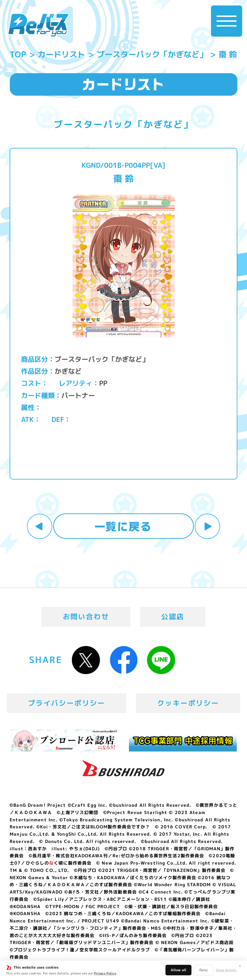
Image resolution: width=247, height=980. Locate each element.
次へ (207, 526)
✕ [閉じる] (240, 966)
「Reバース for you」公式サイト (39, 25)
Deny (204, 970)
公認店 (173, 617)
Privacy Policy (105, 973)
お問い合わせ (86, 617)
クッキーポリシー (188, 703)
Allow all (178, 970)
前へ (40, 526)
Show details (226, 970)
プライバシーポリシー (67, 703)
